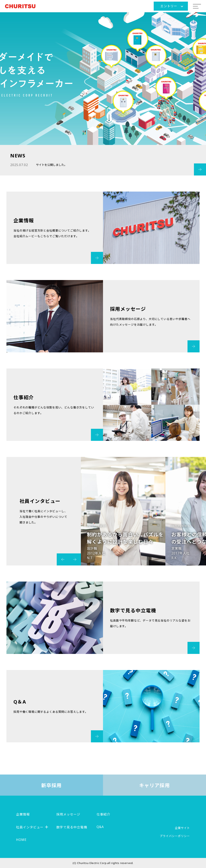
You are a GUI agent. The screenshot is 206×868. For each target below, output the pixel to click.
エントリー (172, 6)
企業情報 (23, 814)
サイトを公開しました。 (51, 165)
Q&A (100, 827)
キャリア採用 (155, 785)
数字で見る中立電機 (72, 827)
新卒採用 (51, 785)
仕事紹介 (103, 814)
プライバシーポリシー (175, 836)
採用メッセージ (68, 814)
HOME (21, 840)
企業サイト (182, 828)
